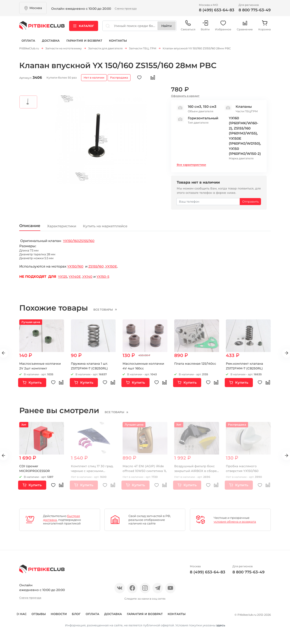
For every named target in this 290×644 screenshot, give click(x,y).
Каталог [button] (84, 27)
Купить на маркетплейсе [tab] (122, 227)
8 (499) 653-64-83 (217, 10)
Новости (62, 615)
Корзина (265, 27)
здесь (221, 632)
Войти (205, 27)
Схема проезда (126, 8)
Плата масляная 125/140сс (196, 364)
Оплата (28, 43)
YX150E (113, 267)
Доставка (51, 43)
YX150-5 (105, 278)
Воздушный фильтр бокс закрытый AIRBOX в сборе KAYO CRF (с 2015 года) (196, 472)
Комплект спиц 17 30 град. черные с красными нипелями (93, 472)
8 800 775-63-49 (255, 10)
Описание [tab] (32, 226)
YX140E (76, 278)
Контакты (118, 43)
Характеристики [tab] (69, 227)
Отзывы (42, 615)
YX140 (89, 278)
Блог (79, 615)
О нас (24, 615)
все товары (107, 311)
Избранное (223, 27)
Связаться (188, 27)
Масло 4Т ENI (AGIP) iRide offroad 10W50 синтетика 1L (144, 472)
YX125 (63, 278)
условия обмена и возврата (235, 523)
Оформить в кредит (185, 96)
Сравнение (245, 27)
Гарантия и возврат (84, 43)
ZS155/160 (88, 242)
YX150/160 (71, 242)
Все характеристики (191, 165)
